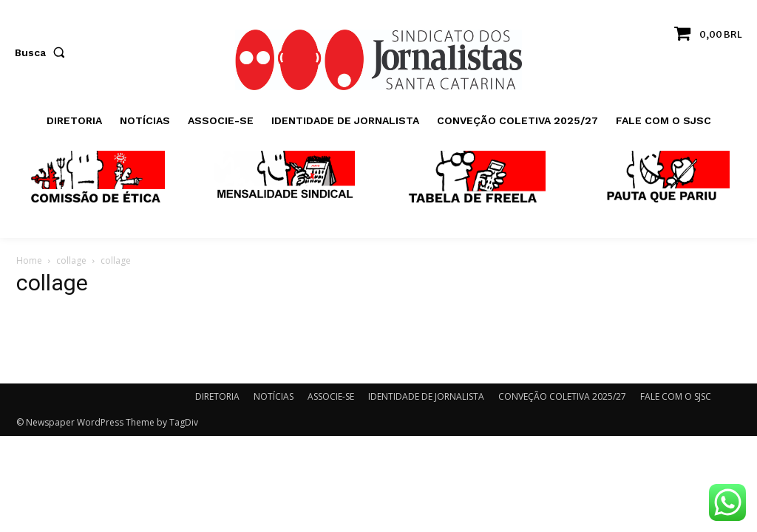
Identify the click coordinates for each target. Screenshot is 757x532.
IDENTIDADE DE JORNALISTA (426, 396)
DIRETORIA (217, 396)
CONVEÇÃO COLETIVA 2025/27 (562, 396)
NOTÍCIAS (274, 396)
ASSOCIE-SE (331, 396)
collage (71, 260)
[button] (43, 52)
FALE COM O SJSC (676, 396)
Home (29, 260)
